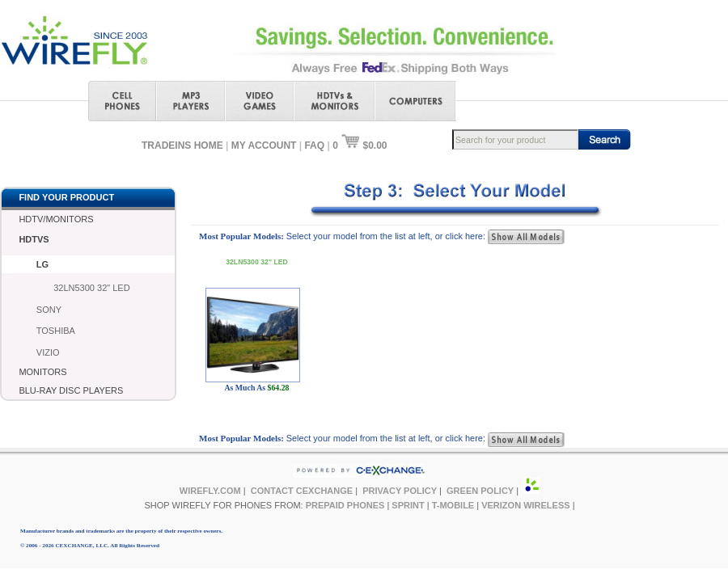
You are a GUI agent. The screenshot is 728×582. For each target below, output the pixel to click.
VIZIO (48, 352)
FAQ (314, 145)
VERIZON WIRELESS (525, 505)
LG (42, 264)
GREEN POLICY (480, 491)
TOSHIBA (56, 331)
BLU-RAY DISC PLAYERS (71, 390)
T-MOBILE (453, 505)
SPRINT (408, 505)
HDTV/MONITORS (56, 219)
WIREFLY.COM (210, 491)
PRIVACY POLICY (400, 491)
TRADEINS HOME (182, 145)
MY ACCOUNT (264, 145)
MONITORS (42, 372)
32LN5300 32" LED (91, 288)
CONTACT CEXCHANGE (302, 491)
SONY (49, 310)
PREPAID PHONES (345, 505)
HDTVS (34, 239)
